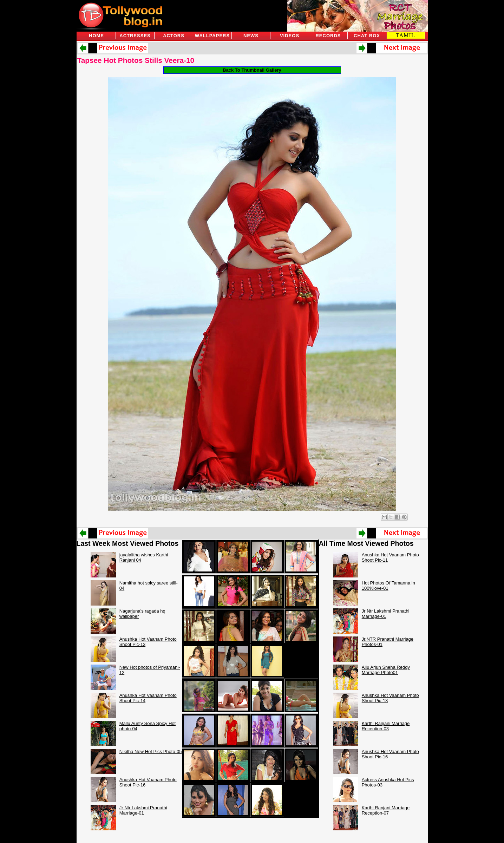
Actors (174, 36)
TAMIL (405, 35)
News (251, 36)
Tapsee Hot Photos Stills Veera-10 (136, 60)
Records (328, 36)
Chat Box (367, 36)
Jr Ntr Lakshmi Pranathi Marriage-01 (143, 810)
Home (96, 36)
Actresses (135, 36)
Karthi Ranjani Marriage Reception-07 (386, 810)
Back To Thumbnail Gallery (252, 70)
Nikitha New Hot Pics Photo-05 (151, 751)
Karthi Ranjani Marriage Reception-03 (386, 726)
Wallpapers (212, 36)
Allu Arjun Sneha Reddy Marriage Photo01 (386, 670)
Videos (290, 36)
